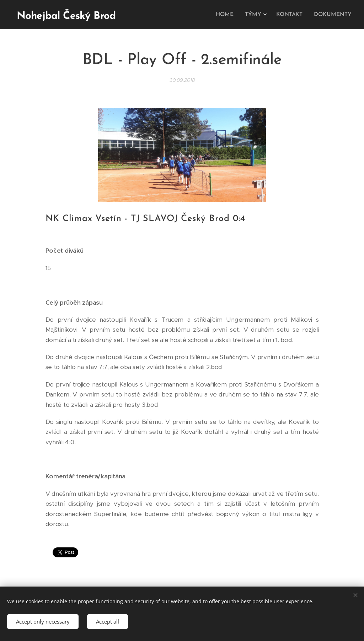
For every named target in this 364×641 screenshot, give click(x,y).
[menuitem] (229, 15)
